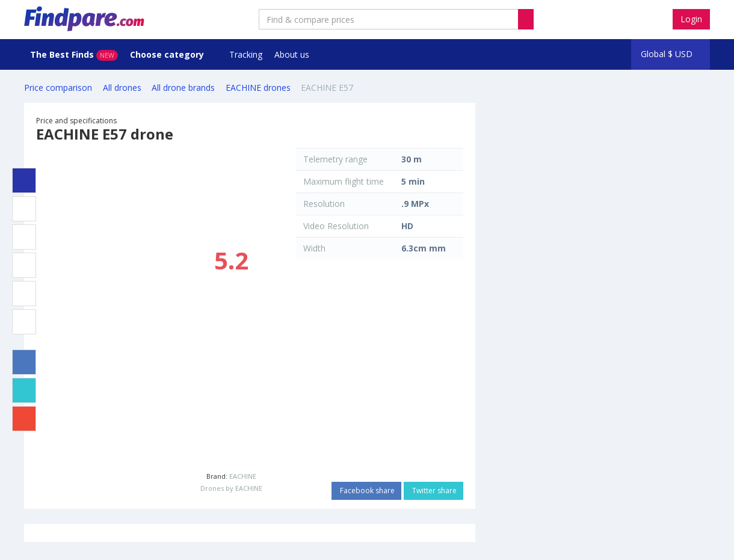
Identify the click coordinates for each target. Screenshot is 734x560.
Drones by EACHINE (231, 488)
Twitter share (433, 491)
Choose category (168, 54)
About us (292, 54)
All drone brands (183, 88)
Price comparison (58, 88)
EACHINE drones (258, 88)
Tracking (246, 54)
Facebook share (366, 491)
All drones (122, 88)
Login (691, 19)
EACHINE (243, 476)
